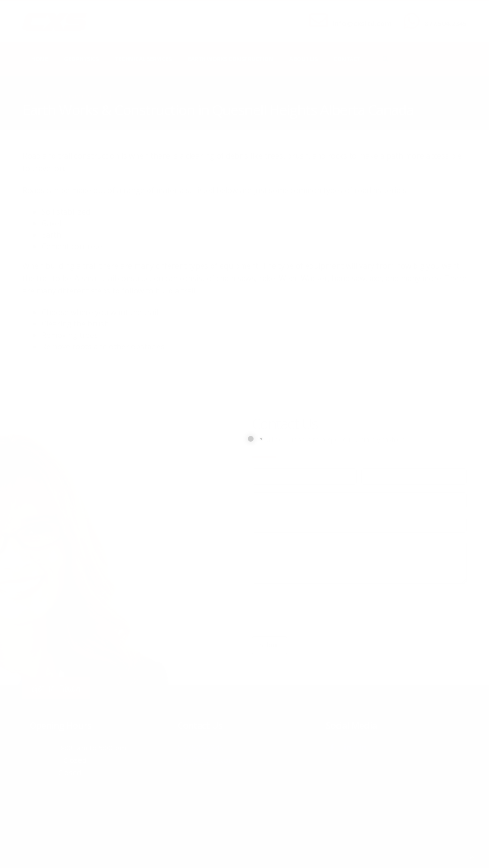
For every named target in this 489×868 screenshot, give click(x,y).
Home (39, 59)
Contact (347, 59)
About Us (303, 59)
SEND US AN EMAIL (357, 16)
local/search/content (80, 96)
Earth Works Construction (230, 59)
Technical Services (143, 59)
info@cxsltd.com (362, 24)
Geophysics (81, 59)
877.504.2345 (446, 24)
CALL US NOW (443, 16)
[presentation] (324, 610)
